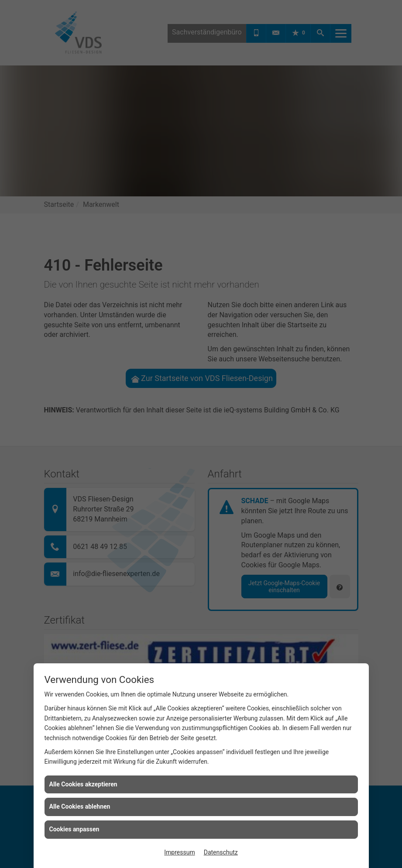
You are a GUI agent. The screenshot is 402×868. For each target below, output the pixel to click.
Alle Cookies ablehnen (80, 806)
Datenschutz (221, 852)
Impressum (179, 852)
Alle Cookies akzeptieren (83, 784)
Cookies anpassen (74, 829)
